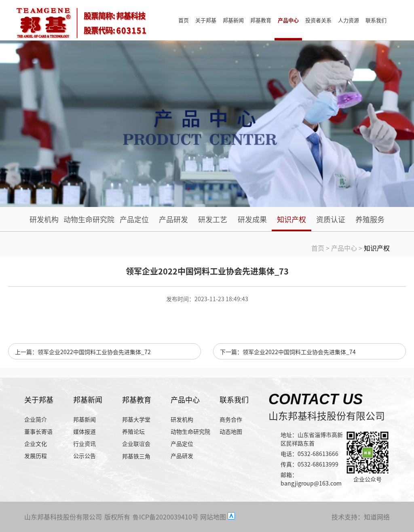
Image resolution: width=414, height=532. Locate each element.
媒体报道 (84, 431)
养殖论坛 (133, 431)
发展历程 (36, 456)
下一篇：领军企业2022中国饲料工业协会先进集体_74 (288, 352)
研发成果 (252, 219)
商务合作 (231, 419)
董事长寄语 (38, 431)
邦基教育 (261, 20)
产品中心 (288, 20)
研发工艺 (213, 219)
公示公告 (84, 456)
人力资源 (349, 20)
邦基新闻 (233, 20)
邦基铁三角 (136, 456)
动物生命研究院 (89, 219)
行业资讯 (84, 443)
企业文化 (36, 443)
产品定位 (134, 219)
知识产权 (291, 219)
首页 (184, 20)
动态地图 (231, 431)
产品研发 (173, 219)
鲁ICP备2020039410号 (166, 517)
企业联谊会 (136, 443)
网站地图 (213, 517)
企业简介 (36, 419)
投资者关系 (318, 20)
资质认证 (331, 219)
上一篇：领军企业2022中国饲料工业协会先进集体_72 (83, 352)
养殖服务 (370, 219)
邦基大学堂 (136, 419)
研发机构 (44, 219)
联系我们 (376, 20)
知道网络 (377, 517)
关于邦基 (206, 20)
